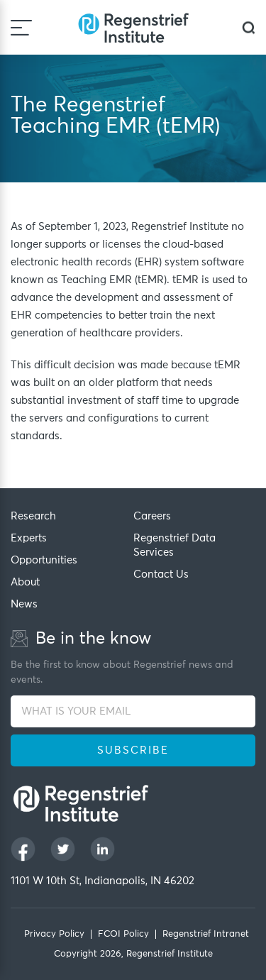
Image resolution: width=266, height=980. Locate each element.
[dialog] (249, 27)
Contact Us (161, 574)
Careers (152, 516)
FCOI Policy (123, 934)
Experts (29, 538)
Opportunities (44, 560)
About (25, 582)
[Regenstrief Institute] (133, 27)
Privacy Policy (54, 934)
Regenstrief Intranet (206, 934)
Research (33, 516)
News (24, 604)
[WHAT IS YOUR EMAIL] (133, 711)
